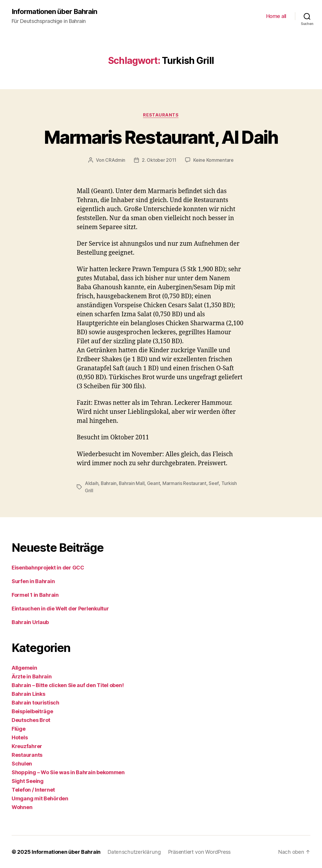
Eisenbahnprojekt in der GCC (48, 567)
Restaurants (161, 115)
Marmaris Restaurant (185, 483)
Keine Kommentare (213, 160)
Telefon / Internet (33, 789)
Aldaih (92, 483)
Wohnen (22, 807)
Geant (154, 483)
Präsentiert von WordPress (198, 852)
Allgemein (24, 667)
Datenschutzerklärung (134, 852)
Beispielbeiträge (32, 711)
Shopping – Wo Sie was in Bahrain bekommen (68, 772)
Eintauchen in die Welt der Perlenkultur (61, 608)
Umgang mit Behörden (40, 798)
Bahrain (109, 483)
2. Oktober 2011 (159, 160)
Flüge (19, 728)
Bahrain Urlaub (30, 622)
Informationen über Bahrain (54, 12)
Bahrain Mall (132, 483)
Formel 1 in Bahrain (35, 595)
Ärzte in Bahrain (32, 676)
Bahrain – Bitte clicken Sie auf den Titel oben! (68, 685)
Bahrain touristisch (35, 702)
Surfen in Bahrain (33, 581)
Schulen (22, 763)
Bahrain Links (28, 694)
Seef (214, 483)
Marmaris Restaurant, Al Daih (161, 137)
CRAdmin (115, 160)
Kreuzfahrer (27, 746)
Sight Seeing (28, 781)
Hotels (20, 737)
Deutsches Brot (31, 720)
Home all (276, 16)
